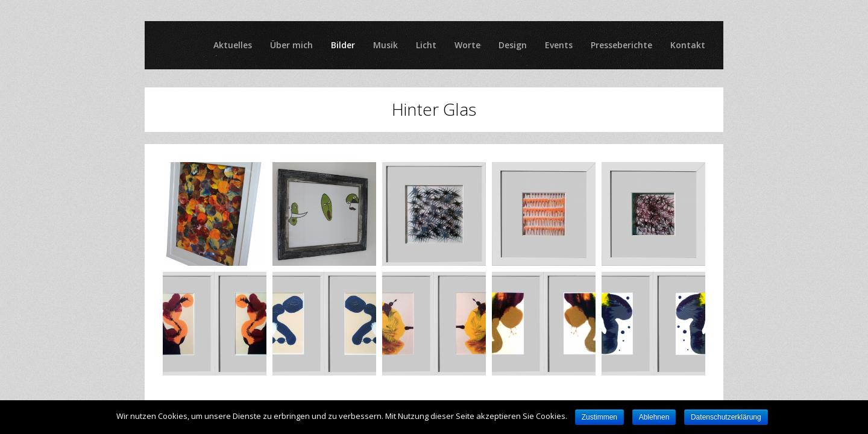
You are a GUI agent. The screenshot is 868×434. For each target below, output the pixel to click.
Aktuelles (233, 45)
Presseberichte (621, 45)
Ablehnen (654, 417)
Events (559, 45)
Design (513, 45)
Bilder (343, 45)
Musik (385, 45)
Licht (426, 45)
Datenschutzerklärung (726, 417)
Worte (467, 45)
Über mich (291, 45)
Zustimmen (599, 417)
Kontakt (688, 45)
